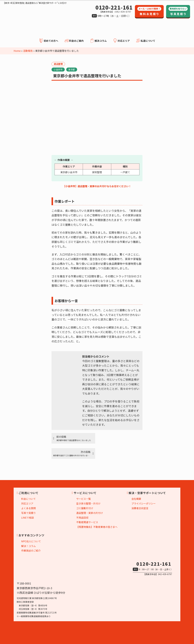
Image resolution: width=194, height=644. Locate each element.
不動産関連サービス (87, 522)
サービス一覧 (84, 499)
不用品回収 (82, 517)
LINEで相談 (28, 517)
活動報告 (28, 51)
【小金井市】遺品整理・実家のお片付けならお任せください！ (97, 186)
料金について (28, 499)
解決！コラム (28, 546)
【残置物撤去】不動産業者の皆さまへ (97, 527)
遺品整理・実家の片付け (90, 513)
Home (17, 51)
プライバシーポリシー (144, 503)
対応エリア (27, 503)
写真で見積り (28, 513)
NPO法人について (31, 541)
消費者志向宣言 (140, 508)
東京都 (72, 69)
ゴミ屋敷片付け (85, 508)
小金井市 (58, 69)
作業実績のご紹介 (31, 550)
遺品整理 (58, 64)
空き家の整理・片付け (88, 503)
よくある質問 (28, 508)
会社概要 (136, 499)
